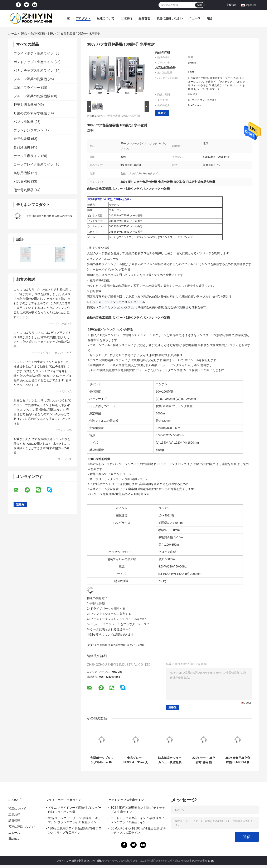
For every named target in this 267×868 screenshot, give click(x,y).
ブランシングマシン (29, 130)
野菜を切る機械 (25, 105)
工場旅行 (126, 18)
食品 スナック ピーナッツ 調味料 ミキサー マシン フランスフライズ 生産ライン (76, 820)
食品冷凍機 (22, 147)
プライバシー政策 (67, 861)
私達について (106, 18)
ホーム (13, 34)
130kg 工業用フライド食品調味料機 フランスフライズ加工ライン (75, 831)
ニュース (195, 18)
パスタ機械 (22, 181)
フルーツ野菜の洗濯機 (30, 79)
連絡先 (162, 113)
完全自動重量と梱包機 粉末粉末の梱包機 (49, 216)
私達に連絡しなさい (170, 18)
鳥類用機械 (22, 173)
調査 (200, 5)
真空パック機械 (136, 645)
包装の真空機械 (117, 645)
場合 (210, 18)
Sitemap (14, 839)
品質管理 (144, 18)
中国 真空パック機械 (90, 861)
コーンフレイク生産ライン (34, 164)
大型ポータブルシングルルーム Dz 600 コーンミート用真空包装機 (102, 760)
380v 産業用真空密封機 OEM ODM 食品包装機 (238, 760)
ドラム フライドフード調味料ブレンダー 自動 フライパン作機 (75, 810)
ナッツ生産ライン (27, 156)
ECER (211, 861)
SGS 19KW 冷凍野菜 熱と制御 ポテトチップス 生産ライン (138, 810)
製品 (24, 34)
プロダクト (83, 18)
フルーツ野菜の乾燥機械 (32, 96)
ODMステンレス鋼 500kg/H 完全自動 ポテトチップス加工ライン (138, 831)
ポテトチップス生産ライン (34, 62)
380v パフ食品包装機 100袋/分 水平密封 (119, 116)
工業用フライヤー (27, 88)
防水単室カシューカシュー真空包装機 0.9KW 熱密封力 (170, 760)
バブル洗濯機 (24, 122)
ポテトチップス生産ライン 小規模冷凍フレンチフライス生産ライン (137, 820)
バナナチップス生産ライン (34, 70)
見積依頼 (232, 5)
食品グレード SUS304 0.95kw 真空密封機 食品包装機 (136, 760)
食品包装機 (38, 34)
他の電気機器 (24, 190)
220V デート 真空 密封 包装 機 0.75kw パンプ (204, 760)
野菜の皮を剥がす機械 (30, 113)
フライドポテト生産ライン (34, 53)
